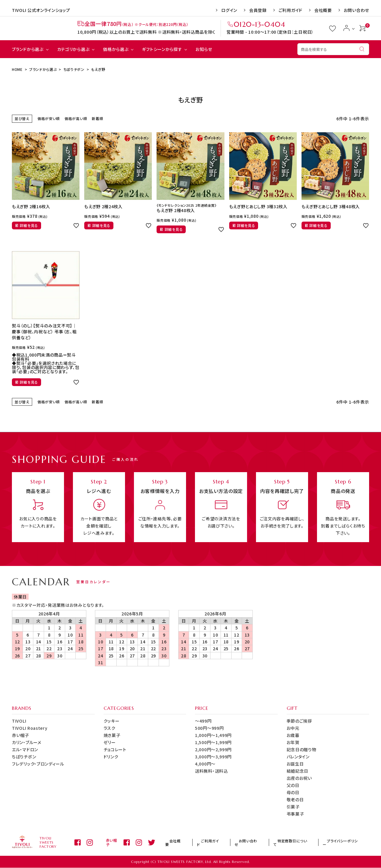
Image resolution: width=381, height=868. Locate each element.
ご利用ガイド (291, 10)
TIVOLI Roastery (30, 728)
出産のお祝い (299, 778)
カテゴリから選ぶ (73, 49)
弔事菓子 (295, 814)
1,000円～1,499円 (213, 735)
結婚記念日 (298, 771)
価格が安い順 (49, 118)
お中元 (293, 728)
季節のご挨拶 (299, 721)
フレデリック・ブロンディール (38, 764)
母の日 (293, 792)
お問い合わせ (356, 10)
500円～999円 (209, 728)
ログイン (229, 10)
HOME (17, 69)
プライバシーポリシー (348, 843)
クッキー (112, 721)
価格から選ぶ (116, 49)
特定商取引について (305, 843)
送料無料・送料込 (211, 771)
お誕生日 (295, 764)
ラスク (110, 728)
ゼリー (110, 742)
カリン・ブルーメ (27, 742)
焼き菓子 (112, 735)
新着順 (97, 118)
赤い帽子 (21, 735)
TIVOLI (19, 721)
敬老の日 (295, 799)
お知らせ (204, 49)
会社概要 (323, 10)
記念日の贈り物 (302, 749)
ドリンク (111, 757)
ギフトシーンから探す (162, 49)
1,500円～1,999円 (213, 742)
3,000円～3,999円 (213, 757)
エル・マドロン (25, 749)
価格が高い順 (76, 118)
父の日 (293, 785)
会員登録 (258, 10)
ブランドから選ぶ (28, 49)
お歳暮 (293, 735)
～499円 (203, 721)
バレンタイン (298, 757)
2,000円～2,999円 (213, 749)
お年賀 (293, 742)
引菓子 (293, 807)
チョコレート (115, 749)
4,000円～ (205, 764)
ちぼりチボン (74, 69)
